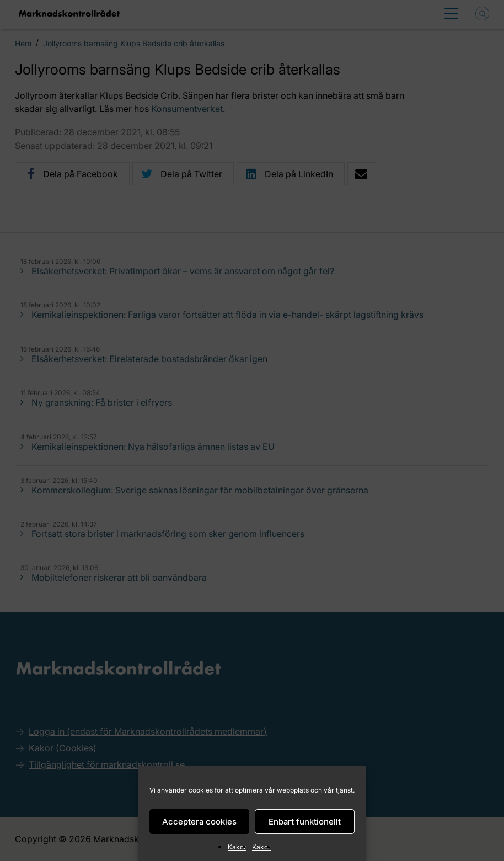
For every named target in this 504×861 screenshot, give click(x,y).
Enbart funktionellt (305, 822)
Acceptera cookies (199, 822)
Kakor (237, 847)
